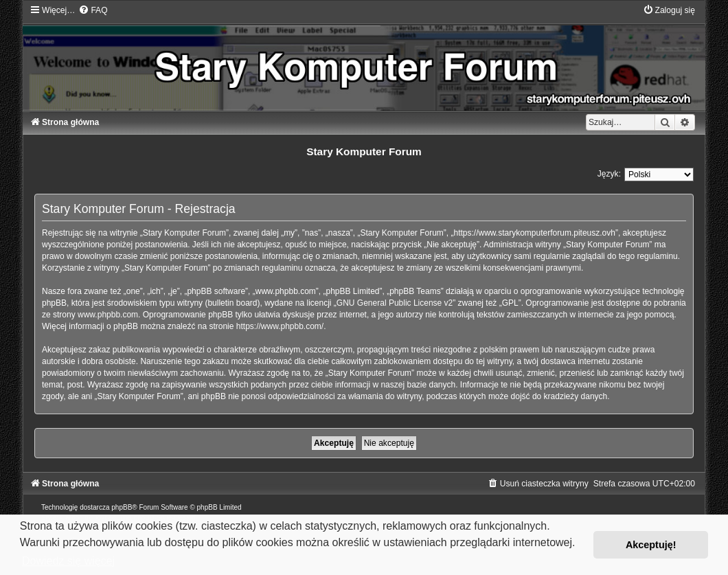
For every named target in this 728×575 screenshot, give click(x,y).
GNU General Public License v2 (395, 303)
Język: (609, 174)
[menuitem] (93, 10)
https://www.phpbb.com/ (280, 326)
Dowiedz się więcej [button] (68, 561)
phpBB (122, 507)
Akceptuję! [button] (651, 545)
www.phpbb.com (108, 315)
